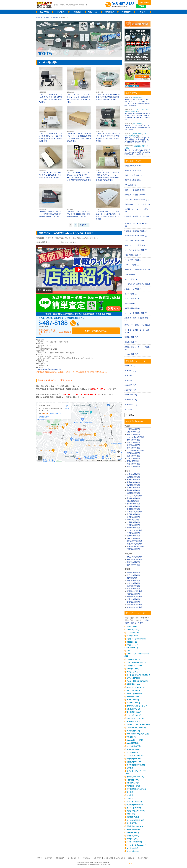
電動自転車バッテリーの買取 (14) (137, 204)
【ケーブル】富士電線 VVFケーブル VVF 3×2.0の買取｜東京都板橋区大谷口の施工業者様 (108, 83)
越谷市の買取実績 (134, 466)
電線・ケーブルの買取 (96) (135, 190)
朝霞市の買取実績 (134, 432)
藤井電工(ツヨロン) (134, 712)
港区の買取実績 (133, 520)
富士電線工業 (132, 823)
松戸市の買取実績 (134, 575)
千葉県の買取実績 (134, 573)
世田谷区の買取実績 (135, 512)
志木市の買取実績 (134, 442)
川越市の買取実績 (134, 464)
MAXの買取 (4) (130, 185)
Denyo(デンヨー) (133, 697)
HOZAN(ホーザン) (133, 721)
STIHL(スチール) (133, 636)
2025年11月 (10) (131, 400)
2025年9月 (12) (130, 409)
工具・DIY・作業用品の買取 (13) (137, 200)
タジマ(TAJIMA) (133, 749)
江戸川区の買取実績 (135, 496)
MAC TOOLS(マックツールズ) (138, 734)
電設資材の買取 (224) (133, 170)
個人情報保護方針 (138, 858)
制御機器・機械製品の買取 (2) (136, 231)
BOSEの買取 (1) (131, 279)
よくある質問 (107, 858)
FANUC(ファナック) (134, 802)
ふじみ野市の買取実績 (135, 450)
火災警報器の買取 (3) (132, 308)
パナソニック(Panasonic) (136, 845)
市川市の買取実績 (134, 583)
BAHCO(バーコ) (133, 833)
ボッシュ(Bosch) (133, 851)
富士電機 (130, 792)
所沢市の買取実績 (134, 448)
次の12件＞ (84, 225)
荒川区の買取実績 (134, 498)
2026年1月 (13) (130, 390)
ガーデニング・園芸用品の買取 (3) (137, 284)
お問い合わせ (144, 3)
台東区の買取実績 (134, 509)
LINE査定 (144, 7)
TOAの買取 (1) (130, 274)
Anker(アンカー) (133, 669)
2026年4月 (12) (130, 375)
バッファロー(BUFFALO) (136, 662)
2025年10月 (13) (131, 405)
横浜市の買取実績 (134, 565)
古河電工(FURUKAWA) (135, 826)
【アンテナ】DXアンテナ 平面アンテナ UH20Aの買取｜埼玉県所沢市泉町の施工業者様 (51, 162)
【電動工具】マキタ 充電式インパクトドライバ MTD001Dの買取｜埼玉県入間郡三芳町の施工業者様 (108, 124)
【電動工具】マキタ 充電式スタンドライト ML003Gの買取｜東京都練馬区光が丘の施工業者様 (138, 128)
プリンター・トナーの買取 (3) (136, 240)
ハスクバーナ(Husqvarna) (136, 639)
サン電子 (130, 795)
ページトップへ (148, 863)
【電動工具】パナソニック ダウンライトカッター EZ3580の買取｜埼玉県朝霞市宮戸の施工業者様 (79, 85)
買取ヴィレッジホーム (43, 18)
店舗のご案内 (63, 858)
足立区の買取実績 (134, 514)
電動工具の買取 (138, 124)
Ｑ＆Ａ (143, 12)
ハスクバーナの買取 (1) (133, 289)
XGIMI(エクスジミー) (134, 666)
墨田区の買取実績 (134, 536)
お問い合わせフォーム (104, 324)
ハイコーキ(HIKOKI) (134, 842)
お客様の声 (126, 12)
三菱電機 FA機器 (133, 817)
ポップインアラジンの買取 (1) (136, 250)
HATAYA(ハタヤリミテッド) (137, 706)
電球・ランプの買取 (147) (134, 175)
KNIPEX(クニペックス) (135, 718)
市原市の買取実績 (134, 589)
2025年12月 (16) (131, 395)
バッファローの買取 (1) (133, 260)
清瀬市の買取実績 (134, 549)
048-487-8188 (61, 324)
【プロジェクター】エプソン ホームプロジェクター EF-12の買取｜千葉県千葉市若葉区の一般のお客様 (51, 85)
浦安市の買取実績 (134, 594)
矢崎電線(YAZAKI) (133, 829)
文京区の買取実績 (134, 522)
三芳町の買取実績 (134, 453)
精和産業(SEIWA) (133, 684)
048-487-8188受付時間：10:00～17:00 (120, 5)
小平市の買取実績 (134, 538)
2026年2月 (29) (130, 385)
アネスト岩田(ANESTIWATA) (138, 681)
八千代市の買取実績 (135, 607)
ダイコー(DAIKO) (133, 690)
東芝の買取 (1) (130, 303)
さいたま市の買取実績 (135, 437)
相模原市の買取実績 (135, 559)
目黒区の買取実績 (134, 517)
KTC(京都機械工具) (134, 746)
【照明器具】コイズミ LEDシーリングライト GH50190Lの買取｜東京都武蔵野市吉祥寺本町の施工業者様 (79, 124)
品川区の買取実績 (134, 485)
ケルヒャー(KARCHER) (135, 687)
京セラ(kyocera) (133, 630)
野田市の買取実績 (134, 602)
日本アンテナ (132, 798)
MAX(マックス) (132, 839)
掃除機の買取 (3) (131, 342)
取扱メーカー (93, 12)
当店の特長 (44, 12)
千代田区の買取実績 (135, 530)
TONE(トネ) (131, 737)
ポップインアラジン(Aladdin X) (138, 675)
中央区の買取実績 (134, 533)
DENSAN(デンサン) (134, 709)
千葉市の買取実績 (134, 581)
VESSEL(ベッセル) (134, 715)
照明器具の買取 (138, 97)
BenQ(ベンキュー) (134, 672)
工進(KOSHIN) (132, 626)
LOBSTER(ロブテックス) (136, 728)
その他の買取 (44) (131, 354)
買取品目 (77, 12)
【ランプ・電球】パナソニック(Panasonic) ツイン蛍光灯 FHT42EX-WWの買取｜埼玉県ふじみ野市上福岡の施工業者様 (79, 163)
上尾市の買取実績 (134, 458)
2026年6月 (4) (130, 366)
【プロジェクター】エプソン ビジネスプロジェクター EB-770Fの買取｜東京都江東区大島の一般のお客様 (51, 124)
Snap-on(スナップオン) (135, 740)
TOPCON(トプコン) (134, 786)
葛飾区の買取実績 (134, 490)
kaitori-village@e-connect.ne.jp (49, 367)
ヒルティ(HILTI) (132, 752)
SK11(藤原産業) (132, 743)
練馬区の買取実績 (134, 477)
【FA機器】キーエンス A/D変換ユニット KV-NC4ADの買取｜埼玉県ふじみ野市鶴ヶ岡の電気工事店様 (108, 202)
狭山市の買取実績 (134, 456)
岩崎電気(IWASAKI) (134, 759)
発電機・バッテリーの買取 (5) (136, 236)
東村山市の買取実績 (135, 541)
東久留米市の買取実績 (135, 546)
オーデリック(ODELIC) (135, 777)
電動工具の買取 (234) (133, 180)
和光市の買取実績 (134, 440)
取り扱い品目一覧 (75, 858)
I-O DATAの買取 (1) (132, 265)
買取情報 (56, 18)
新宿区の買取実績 (134, 482)
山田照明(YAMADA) (134, 762)
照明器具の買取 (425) (133, 166)
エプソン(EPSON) (133, 678)
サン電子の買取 (133, 112)
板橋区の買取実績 (134, 480)
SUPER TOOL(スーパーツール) (138, 725)
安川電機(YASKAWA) (135, 805)
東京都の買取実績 (134, 474)
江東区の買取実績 (134, 488)
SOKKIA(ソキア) (133, 783)
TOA (128, 651)
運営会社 (127, 858)
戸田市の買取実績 (134, 434)
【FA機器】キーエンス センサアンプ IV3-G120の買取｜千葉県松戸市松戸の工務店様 (79, 201)
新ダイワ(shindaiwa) (134, 694)
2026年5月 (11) (130, 371)
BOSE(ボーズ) (132, 642)
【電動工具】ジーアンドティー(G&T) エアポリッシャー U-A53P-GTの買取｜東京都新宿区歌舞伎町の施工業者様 (108, 163)
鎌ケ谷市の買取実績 (135, 605)
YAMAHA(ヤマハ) (133, 659)
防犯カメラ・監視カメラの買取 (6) (137, 325)
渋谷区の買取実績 (134, 506)
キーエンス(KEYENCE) (135, 820)
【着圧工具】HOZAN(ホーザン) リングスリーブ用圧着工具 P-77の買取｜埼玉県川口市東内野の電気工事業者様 (137, 140)
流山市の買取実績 (134, 599)
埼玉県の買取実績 (134, 429)
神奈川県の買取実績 (135, 557)
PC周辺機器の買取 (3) (133, 255)
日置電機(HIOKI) (133, 780)
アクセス (61, 12)
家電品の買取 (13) (131, 337)
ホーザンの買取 (138, 134)
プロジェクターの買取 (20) (135, 245)
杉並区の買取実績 (134, 504)
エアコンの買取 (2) (132, 299)
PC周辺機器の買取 (139, 146)
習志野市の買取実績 (135, 591)
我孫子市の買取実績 (135, 597)
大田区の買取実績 (134, 493)
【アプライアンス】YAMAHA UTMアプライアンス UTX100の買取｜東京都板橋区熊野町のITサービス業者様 (137, 152)
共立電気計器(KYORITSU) (136, 789)
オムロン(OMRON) (134, 808)
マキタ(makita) (132, 848)
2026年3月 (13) (130, 380)
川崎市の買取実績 (134, 562)
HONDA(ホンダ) (133, 700)
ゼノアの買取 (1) (131, 294)
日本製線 (130, 768)
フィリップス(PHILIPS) (135, 756)
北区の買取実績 (133, 501)
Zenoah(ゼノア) (133, 633)
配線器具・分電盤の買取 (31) (135, 195)
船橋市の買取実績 (134, 586)
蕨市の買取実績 (133, 461)
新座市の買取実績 (134, 445)
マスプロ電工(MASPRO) (136, 811)
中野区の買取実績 (134, 525)
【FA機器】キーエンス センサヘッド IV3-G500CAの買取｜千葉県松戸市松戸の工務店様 (51, 201)
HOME (45, 858)
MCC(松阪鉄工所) (133, 731)
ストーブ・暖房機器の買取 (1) (136, 313)
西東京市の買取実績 (135, 544)
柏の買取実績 (132, 578)
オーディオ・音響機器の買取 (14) (137, 269)
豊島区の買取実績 (134, 528)
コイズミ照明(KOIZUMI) (136, 765)
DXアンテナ (131, 814)
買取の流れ (110, 12)
